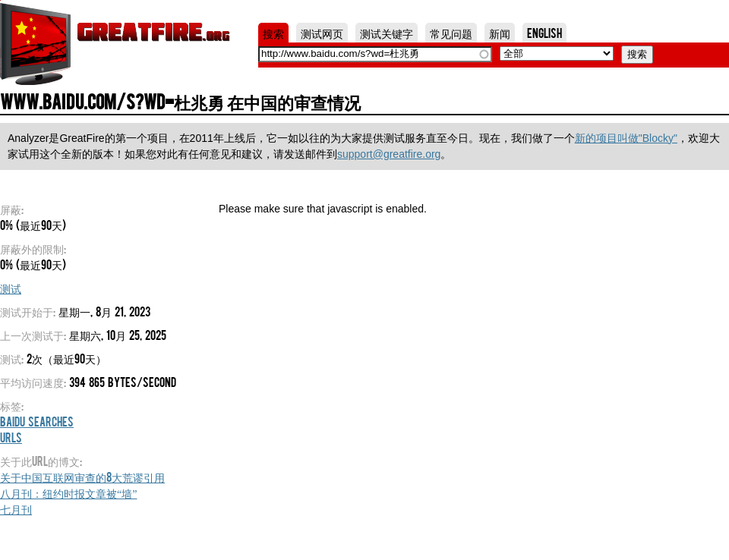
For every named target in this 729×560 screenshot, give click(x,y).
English (544, 33)
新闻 (500, 33)
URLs (11, 437)
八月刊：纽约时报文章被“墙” (68, 492)
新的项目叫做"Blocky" (626, 138)
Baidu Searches (37, 421)
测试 (11, 288)
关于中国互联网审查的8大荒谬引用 (82, 477)
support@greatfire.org (389, 154)
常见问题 (451, 33)
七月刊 (16, 508)
